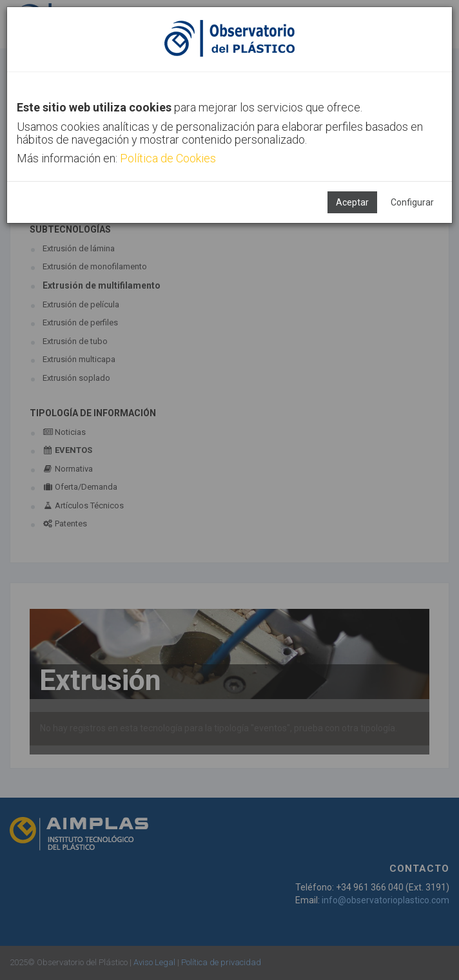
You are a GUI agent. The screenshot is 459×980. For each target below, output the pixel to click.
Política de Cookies (168, 158)
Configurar (412, 202)
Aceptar (352, 202)
